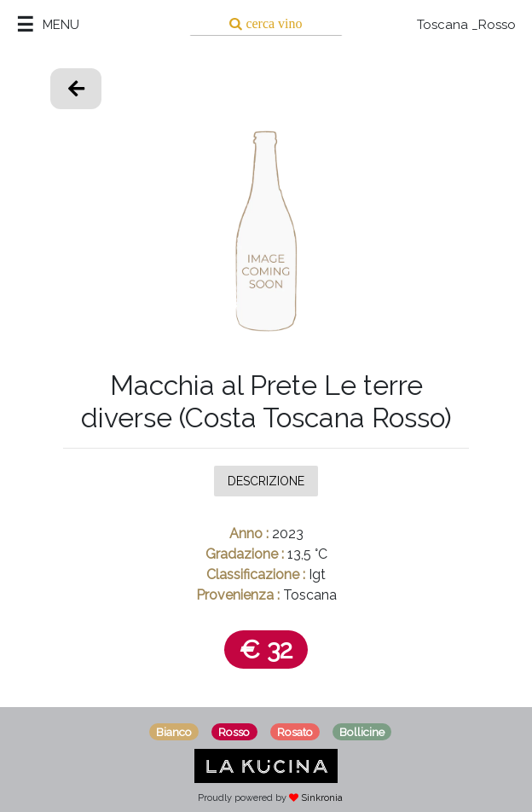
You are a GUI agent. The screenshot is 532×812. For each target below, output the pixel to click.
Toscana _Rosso (466, 25)
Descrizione (266, 480)
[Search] (266, 23)
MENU (61, 25)
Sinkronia (322, 798)
